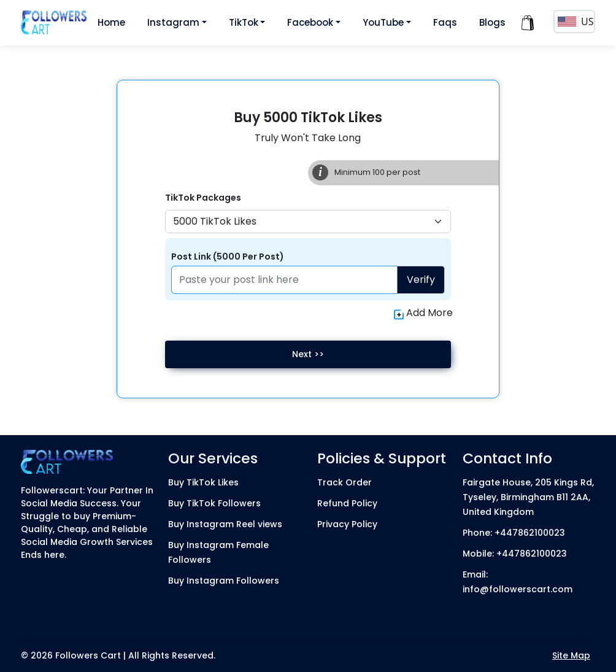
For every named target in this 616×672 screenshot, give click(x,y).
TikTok (244, 22)
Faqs (445, 22)
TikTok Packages (203, 198)
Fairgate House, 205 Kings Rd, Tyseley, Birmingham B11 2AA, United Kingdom (528, 497)
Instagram (173, 22)
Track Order (345, 482)
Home (111, 22)
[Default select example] (308, 222)
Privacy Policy (347, 524)
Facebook (310, 22)
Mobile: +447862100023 (515, 554)
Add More (423, 313)
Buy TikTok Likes (203, 482)
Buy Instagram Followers (224, 581)
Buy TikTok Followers (214, 503)
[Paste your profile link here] (284, 280)
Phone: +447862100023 (514, 533)
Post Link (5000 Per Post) (228, 257)
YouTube (383, 22)
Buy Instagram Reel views (225, 524)
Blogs (492, 22)
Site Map (571, 655)
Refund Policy (347, 503)
